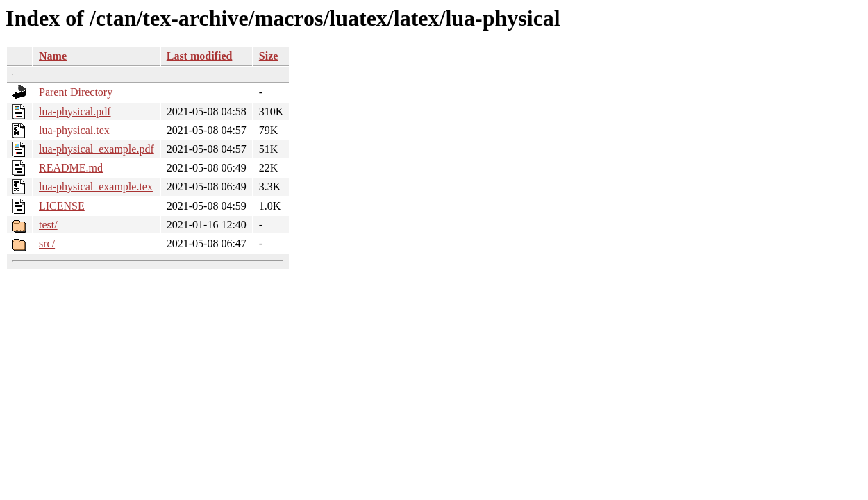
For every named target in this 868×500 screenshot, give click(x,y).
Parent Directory (76, 92)
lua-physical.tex (74, 130)
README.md (71, 168)
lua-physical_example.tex (96, 186)
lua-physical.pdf (75, 111)
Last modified (200, 56)
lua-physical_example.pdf (97, 149)
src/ (47, 243)
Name (53, 56)
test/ (48, 225)
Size (269, 56)
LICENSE (62, 206)
